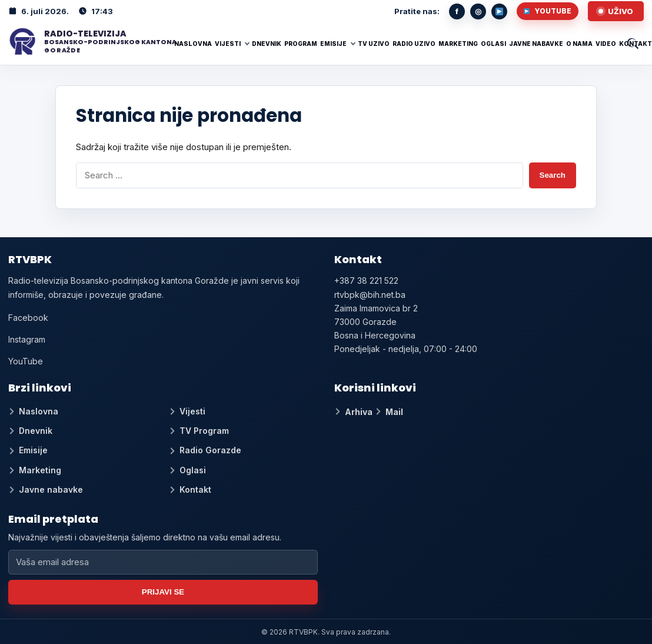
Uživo (621, 11)
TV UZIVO (374, 44)
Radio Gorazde (210, 450)
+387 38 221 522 (366, 280)
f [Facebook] (457, 11)
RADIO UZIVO (414, 44)
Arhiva (359, 412)
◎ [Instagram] (478, 11)
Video (606, 44)
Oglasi (493, 44)
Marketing (458, 44)
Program (301, 44)
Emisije (333, 44)
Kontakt (636, 44)
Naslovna (193, 44)
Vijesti (228, 44)
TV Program (204, 431)
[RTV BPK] (88, 42)
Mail (394, 412)
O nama (579, 44)
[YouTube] (499, 11)
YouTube (548, 11)
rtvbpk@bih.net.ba (370, 295)
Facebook (28, 318)
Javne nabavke (536, 44)
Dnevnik (267, 44)
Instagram (27, 339)
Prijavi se (163, 592)
